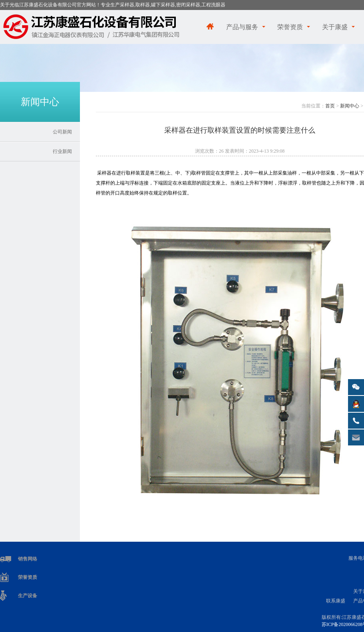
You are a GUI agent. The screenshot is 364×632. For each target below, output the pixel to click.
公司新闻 (62, 132)
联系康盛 (336, 601)
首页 (330, 106)
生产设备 (28, 596)
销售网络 (28, 559)
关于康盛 (335, 27)
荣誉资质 (290, 27)
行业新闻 (62, 151)
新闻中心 (350, 106)
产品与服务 (242, 27)
